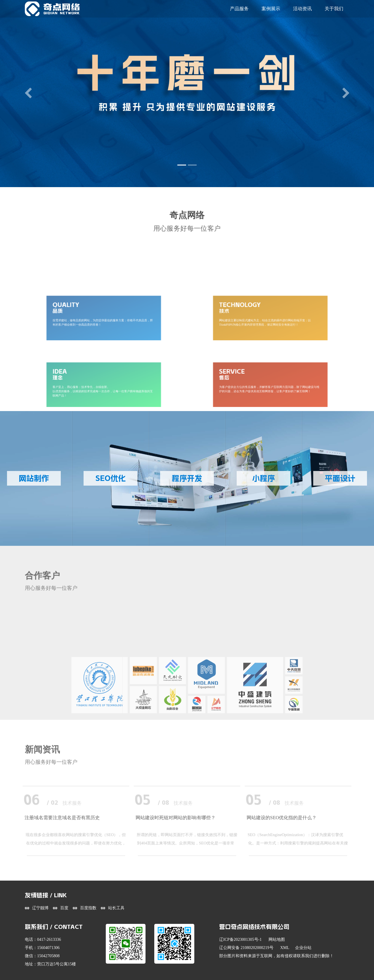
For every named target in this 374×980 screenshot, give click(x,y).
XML (285, 948)
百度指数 (88, 908)
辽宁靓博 (40, 908)
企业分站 (303, 948)
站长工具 (116, 908)
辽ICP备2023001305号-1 (240, 940)
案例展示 (271, 9)
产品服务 (239, 9)
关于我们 (334, 9)
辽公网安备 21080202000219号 (246, 948)
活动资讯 (302, 9)
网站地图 (277, 940)
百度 (64, 908)
